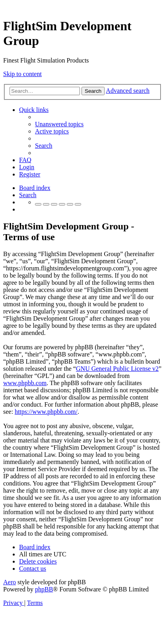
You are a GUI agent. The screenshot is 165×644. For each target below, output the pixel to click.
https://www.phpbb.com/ (46, 412)
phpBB (44, 589)
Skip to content (22, 74)
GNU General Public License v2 (117, 369)
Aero (10, 582)
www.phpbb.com (25, 383)
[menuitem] (59, 124)
